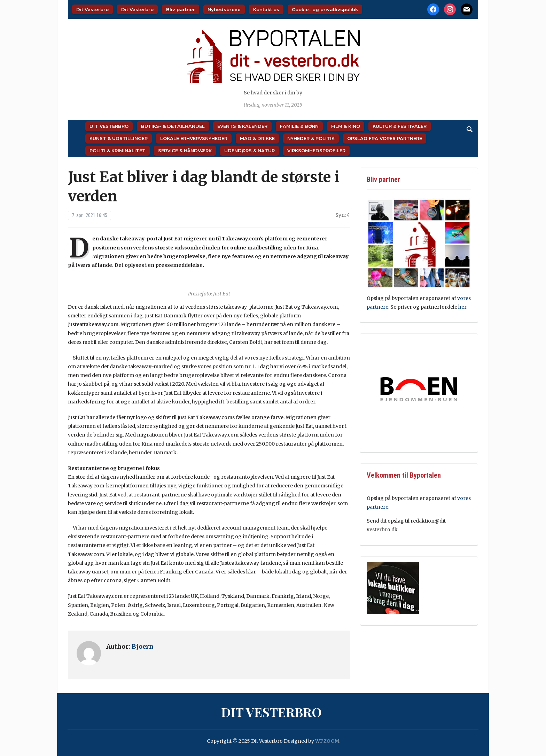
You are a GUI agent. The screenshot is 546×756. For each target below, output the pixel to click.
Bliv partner (181, 9)
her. (463, 307)
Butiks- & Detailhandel (173, 126)
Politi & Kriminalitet (118, 151)
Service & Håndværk (185, 151)
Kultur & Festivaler (400, 126)
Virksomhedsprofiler (316, 151)
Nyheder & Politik (311, 138)
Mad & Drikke (257, 138)
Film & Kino (346, 126)
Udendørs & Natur (249, 151)
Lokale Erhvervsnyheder (194, 138)
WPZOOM (327, 741)
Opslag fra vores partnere (385, 138)
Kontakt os (266, 9)
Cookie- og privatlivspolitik (325, 9)
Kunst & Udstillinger (119, 138)
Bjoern (143, 646)
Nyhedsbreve (224, 9)
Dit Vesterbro (92, 9)
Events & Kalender (242, 126)
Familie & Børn (299, 126)
